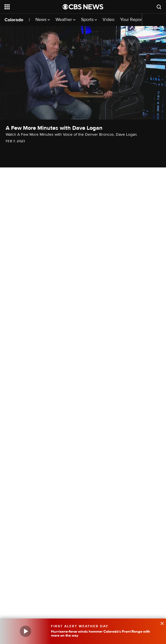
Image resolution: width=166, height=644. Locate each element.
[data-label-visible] (160, 623)
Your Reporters (136, 20)
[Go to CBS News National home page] (83, 7)
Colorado (14, 20)
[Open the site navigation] (31, 7)
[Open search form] (159, 7)
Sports (89, 20)
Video (108, 20)
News (43, 20)
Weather (65, 20)
